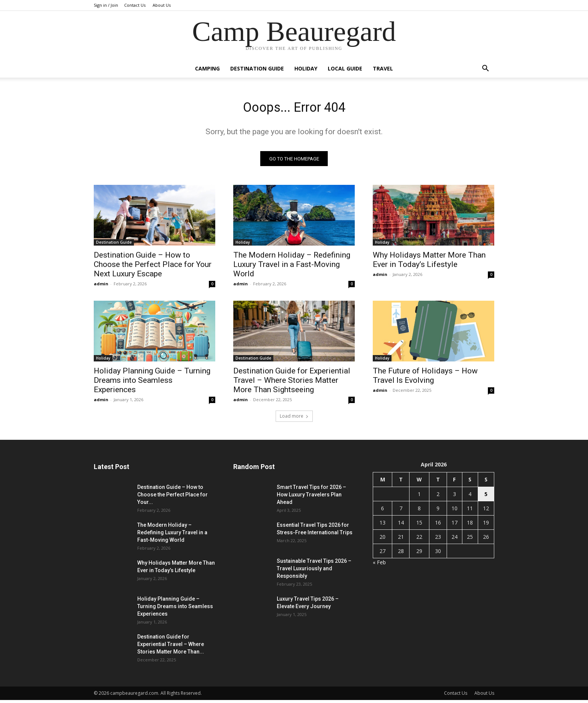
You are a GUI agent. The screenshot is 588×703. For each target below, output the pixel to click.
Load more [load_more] (294, 419)
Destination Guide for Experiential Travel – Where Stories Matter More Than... (171, 647)
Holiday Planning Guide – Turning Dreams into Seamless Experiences (152, 383)
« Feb (379, 565)
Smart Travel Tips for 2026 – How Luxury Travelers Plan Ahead (311, 498)
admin (101, 287)
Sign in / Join (106, 5)
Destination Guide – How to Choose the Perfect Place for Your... (172, 498)
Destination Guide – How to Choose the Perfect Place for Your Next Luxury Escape (153, 267)
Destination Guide (257, 68)
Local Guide (345, 68)
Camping (207, 68)
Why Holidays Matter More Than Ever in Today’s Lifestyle (429, 263)
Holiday (306, 68)
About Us (162, 5)
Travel (383, 68)
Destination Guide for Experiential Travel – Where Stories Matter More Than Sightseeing (292, 383)
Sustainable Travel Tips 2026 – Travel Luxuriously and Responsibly (314, 571)
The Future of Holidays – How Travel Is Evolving (425, 378)
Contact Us (135, 5)
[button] (485, 69)
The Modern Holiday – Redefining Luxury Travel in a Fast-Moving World (292, 267)
